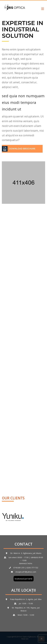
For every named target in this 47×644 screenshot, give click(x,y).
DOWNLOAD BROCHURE (22, 149)
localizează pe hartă (24, 579)
